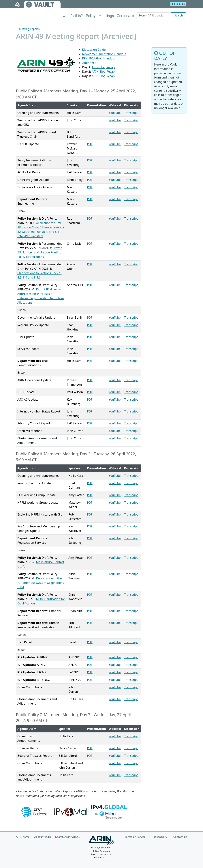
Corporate (125, 16)
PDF (90, 144)
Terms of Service (135, 837)
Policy (91, 16)
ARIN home (23, 837)
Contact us (180, 837)
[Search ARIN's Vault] (154, 16)
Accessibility (159, 837)
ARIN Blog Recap (103, 67)
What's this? (73, 16)
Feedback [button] (179, 4)
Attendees (89, 63)
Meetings (106, 16)
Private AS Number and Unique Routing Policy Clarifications (40, 252)
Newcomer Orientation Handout (104, 54)
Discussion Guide (94, 50)
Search (178, 16)
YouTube (115, 113)
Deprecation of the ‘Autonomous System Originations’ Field (41, 583)
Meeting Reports (29, 29)
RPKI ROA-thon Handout (99, 58)
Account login (43, 837)
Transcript (131, 113)
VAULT (44, 5)
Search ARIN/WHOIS (68, 837)
